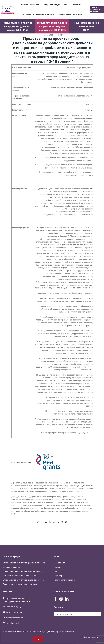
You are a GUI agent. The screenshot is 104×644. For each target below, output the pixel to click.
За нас (67, 5)
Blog (51, 35)
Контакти (78, 14)
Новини (59, 35)
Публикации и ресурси (44, 14)
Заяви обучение (64, 14)
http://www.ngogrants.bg (38, 462)
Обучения (26, 14)
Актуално (35, 5)
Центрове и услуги (52, 5)
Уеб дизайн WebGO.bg (91, 637)
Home (44, 35)
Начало (25, 5)
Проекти (78, 5)
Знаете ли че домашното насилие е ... (95, 10)
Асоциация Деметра (34, 637)
